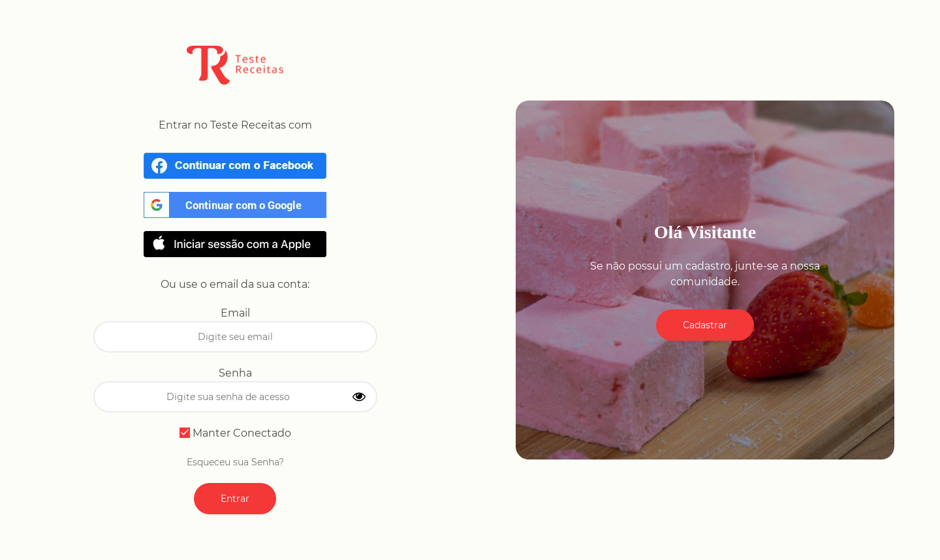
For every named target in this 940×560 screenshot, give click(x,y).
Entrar (235, 499)
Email (235, 313)
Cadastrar (705, 325)
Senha (235, 373)
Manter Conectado (235, 433)
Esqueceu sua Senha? (235, 462)
